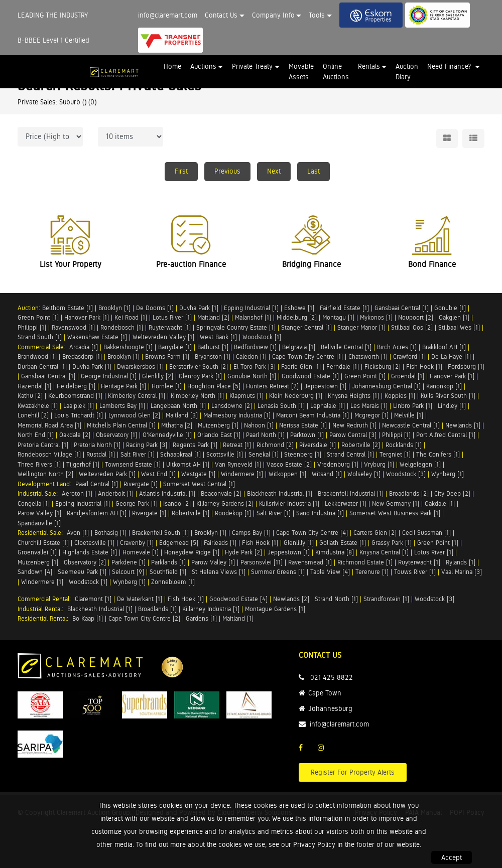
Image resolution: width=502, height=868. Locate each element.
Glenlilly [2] (158, 376)
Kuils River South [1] (448, 396)
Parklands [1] (168, 562)
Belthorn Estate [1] (68, 308)
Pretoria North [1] (97, 445)
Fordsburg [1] (466, 367)
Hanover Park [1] (87, 317)
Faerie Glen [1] (301, 367)
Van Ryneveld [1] (238, 464)
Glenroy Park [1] (200, 376)
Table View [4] (330, 572)
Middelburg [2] (297, 317)
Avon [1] (78, 533)
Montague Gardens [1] (275, 609)
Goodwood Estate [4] (238, 599)
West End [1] (158, 474)
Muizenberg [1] (218, 425)
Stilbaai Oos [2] (412, 327)
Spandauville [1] (39, 523)
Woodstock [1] (262, 337)
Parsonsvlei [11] (262, 562)
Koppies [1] (400, 396)
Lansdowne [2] (232, 406)
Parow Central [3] (353, 435)
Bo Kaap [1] (88, 618)
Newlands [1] (463, 425)
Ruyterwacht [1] (170, 327)
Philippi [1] (32, 327)
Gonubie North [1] (252, 376)
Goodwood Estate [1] (310, 376)
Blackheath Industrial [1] (280, 493)
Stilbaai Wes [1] (459, 327)
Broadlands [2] (409, 493)
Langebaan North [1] (178, 406)
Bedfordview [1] (255, 347)
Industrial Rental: (42, 609)
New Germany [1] (396, 503)
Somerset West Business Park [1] (395, 513)
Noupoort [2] (416, 317)
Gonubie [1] (450, 308)
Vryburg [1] (379, 464)
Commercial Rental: (46, 599)
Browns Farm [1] (167, 356)
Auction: (30, 308)
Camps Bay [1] (251, 533)
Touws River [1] (415, 572)
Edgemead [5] (179, 543)
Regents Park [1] (195, 445)
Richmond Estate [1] (365, 562)
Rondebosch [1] (122, 327)
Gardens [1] (201, 618)
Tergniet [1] (395, 454)
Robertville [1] (191, 513)
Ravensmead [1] (310, 562)
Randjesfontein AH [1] (97, 513)
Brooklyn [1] (114, 308)
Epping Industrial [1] (251, 308)
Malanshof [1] (253, 317)
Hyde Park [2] (243, 552)
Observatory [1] (116, 435)
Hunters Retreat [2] (272, 386)
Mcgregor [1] (371, 415)
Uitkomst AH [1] (188, 464)
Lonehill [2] (33, 415)
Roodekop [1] (233, 513)
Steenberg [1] (303, 454)
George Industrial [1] (109, 376)
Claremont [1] (93, 599)
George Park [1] (137, 503)
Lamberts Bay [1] (122, 406)
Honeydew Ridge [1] (192, 552)
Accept (452, 857)
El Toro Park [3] (255, 367)
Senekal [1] (264, 454)
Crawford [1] (409, 356)
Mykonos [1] (376, 317)
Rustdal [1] (101, 454)
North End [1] (36, 435)
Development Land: (46, 484)
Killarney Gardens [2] (225, 503)
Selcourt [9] (128, 572)
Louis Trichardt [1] (79, 415)
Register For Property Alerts (353, 772)
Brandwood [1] (37, 356)
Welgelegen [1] (420, 464)
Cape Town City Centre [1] (307, 356)
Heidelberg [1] (76, 386)
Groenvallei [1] (37, 552)
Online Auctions (336, 71)
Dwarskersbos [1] (140, 367)
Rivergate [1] (141, 484)
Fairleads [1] (220, 543)
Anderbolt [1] (116, 493)
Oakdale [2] (75, 435)
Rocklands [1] (404, 445)
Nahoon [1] (259, 425)
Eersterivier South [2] (199, 367)
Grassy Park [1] (392, 543)
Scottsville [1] (225, 454)
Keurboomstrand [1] (75, 396)
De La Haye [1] (451, 356)
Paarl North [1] (265, 435)
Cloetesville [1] (94, 543)
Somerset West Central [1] (199, 484)
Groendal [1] (408, 376)
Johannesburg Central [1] (386, 386)
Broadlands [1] (157, 609)
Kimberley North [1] (197, 396)
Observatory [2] (85, 562)
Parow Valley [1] (39, 513)
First (181, 171)
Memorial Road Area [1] (49, 425)
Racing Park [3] (147, 445)
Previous (227, 171)
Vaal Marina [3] (462, 572)
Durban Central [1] (42, 367)
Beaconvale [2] (221, 493)
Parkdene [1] (129, 562)
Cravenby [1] (137, 543)
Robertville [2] (361, 445)
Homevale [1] (141, 552)
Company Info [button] (273, 15)
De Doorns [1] (155, 308)
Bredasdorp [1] (82, 356)
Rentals (369, 66)
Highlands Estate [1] (90, 552)
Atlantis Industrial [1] (167, 493)
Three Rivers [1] (39, 464)
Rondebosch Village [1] (49, 454)
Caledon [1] (251, 356)
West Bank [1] (218, 337)
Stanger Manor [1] (361, 327)
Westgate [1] (198, 474)
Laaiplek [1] (79, 406)
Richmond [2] (275, 445)
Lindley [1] (452, 406)
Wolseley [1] (364, 474)
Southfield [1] (168, 572)
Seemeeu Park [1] (82, 572)
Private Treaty (252, 66)
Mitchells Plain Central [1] (121, 425)
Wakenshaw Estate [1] (97, 337)
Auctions (203, 66)
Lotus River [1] (172, 317)
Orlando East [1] (219, 435)
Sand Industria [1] (320, 513)
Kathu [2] (30, 396)
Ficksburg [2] (383, 367)
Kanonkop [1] (444, 386)
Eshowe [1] (299, 308)
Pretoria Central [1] (43, 445)
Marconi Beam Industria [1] (312, 415)
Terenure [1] (372, 572)
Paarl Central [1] (97, 484)
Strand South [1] (40, 337)
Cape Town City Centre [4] (312, 533)
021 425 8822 (332, 677)
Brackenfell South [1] (160, 533)
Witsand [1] (327, 474)
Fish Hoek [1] (424, 367)
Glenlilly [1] (299, 543)
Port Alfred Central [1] (446, 435)
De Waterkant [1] (140, 599)
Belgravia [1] (299, 347)
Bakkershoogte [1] (128, 347)
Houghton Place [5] (214, 386)
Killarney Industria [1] (211, 609)
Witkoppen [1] (287, 474)
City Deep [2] (452, 493)
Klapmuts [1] (246, 396)
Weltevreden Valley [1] (163, 337)
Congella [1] (34, 503)
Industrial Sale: (40, 493)
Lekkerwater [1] (346, 503)
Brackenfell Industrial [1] (351, 493)
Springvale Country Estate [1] (236, 327)
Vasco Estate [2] (289, 464)
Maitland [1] (238, 618)
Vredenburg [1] (338, 464)
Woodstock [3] (406, 474)
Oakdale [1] (440, 503)
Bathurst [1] (213, 347)
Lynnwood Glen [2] (134, 415)
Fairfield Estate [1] (344, 308)
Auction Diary (407, 71)
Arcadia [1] (84, 347)
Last (313, 171)
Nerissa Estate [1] (303, 425)
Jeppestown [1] (325, 386)
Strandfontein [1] (386, 599)
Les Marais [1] (369, 406)
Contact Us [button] (221, 15)
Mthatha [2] (177, 425)
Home (172, 66)
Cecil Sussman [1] (426, 533)
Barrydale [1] (175, 347)
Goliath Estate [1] (343, 543)
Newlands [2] (291, 599)
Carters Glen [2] (375, 533)
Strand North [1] (336, 599)
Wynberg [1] (448, 474)
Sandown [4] (35, 572)
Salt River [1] (138, 454)
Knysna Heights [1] (353, 396)
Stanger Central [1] (306, 327)
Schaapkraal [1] (180, 454)
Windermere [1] (242, 474)
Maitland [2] (213, 317)
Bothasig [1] (110, 533)
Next (274, 171)
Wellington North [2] (45, 474)
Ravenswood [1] (73, 327)
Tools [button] (317, 15)
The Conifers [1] (438, 454)
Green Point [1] (38, 317)
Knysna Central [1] (384, 552)
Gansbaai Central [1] (402, 308)
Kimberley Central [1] (137, 396)
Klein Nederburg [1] (296, 396)
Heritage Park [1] (123, 386)
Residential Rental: (45, 618)
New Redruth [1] (354, 425)
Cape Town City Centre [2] (144, 618)
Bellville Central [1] (346, 347)
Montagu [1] (338, 317)
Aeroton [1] (77, 493)
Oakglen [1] (454, 317)
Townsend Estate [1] (133, 464)
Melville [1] (409, 415)
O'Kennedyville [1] (167, 435)
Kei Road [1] (131, 317)
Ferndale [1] (343, 367)
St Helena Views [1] (219, 572)
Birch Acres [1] (397, 347)
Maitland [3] (182, 415)
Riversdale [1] (318, 445)
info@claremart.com (168, 15)
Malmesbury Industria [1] (237, 415)
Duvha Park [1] (199, 308)
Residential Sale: (42, 533)
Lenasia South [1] (281, 406)
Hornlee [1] (167, 386)
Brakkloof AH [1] (444, 347)
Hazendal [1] (34, 386)
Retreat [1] (237, 445)
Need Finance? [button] (450, 66)
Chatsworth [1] (368, 356)
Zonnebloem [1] (173, 582)
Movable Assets (301, 71)
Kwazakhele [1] (38, 406)
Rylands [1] (461, 562)
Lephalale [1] (328, 406)
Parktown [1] (307, 435)
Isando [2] (177, 503)
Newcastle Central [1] (411, 425)
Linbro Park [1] (413, 406)
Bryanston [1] (213, 356)
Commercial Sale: (43, 347)
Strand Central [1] (350, 454)
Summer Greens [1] (278, 572)
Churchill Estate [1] (43, 543)
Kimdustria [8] (335, 552)
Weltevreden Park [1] (107, 474)
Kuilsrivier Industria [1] (289, 503)
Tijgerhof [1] (83, 464)
